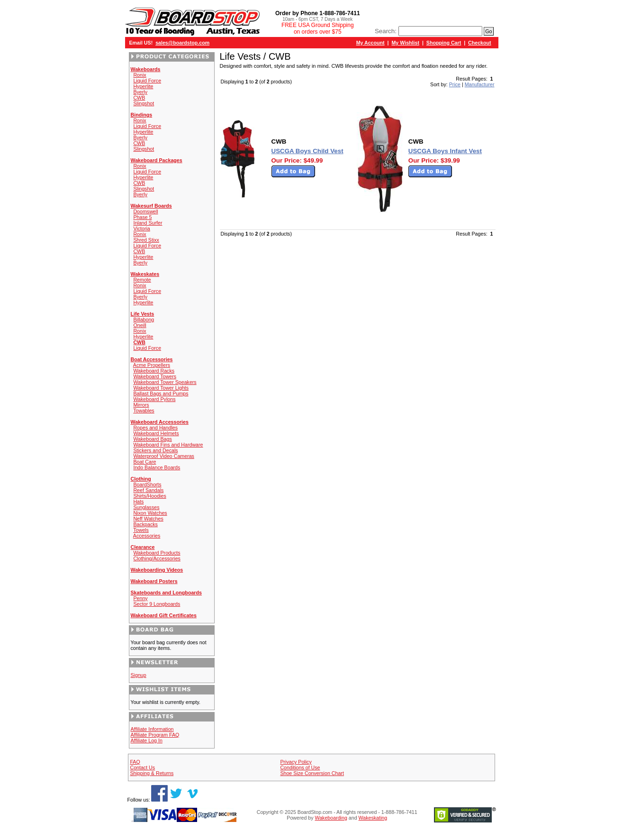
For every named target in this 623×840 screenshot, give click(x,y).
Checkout (480, 43)
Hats (138, 502)
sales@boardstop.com (182, 43)
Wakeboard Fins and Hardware (168, 445)
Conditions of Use (300, 767)
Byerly (140, 92)
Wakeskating (373, 818)
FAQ (135, 762)
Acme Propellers (152, 365)
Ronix (140, 75)
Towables (144, 411)
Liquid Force (147, 81)
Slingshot (144, 103)
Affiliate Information (152, 729)
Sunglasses (146, 507)
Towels (141, 530)
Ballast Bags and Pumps (161, 393)
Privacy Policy (296, 762)
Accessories (147, 536)
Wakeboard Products (157, 553)
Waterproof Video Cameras (164, 456)
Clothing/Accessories (157, 558)
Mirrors (141, 405)
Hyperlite (143, 86)
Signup (139, 675)
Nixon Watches (150, 513)
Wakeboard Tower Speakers (165, 382)
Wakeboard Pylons (154, 399)
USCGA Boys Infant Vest (445, 151)
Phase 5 (142, 217)
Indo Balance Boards (157, 467)
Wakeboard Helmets (156, 433)
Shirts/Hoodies (149, 496)
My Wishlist (405, 43)
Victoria (141, 228)
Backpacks (145, 524)
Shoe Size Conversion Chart (312, 773)
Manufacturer (480, 84)
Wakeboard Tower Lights (161, 388)
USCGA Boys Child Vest (307, 151)
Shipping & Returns (152, 773)
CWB (139, 98)
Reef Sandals (148, 490)
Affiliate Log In (147, 740)
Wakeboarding (331, 818)
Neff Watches (148, 519)
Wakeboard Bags (152, 439)
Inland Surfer (148, 223)
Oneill (140, 325)
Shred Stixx (146, 240)
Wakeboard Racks (154, 371)
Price (455, 84)
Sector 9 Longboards (157, 604)
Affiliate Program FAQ (155, 735)
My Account (370, 43)
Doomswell (145, 211)
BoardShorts (147, 484)
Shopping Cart (444, 43)
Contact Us (142, 767)
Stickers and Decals (155, 450)
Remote (142, 280)
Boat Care (144, 462)
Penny (140, 598)
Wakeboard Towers (155, 376)
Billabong (144, 320)
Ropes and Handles (155, 428)
